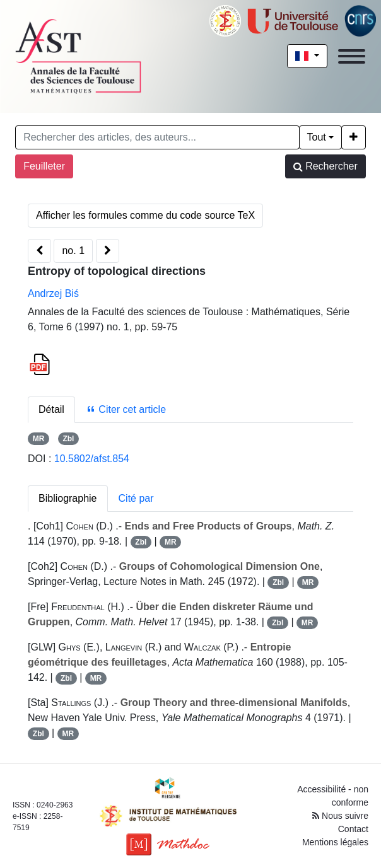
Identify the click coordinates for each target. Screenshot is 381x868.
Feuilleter (44, 166)
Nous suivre (340, 816)
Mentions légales (335, 842)
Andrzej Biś (53, 293)
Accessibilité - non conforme (333, 796)
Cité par (136, 498)
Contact (353, 829)
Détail (51, 409)
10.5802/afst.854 (92, 459)
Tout (317, 137)
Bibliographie (68, 498)
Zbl (68, 439)
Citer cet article (126, 409)
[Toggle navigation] (352, 56)
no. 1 (73, 251)
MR (39, 439)
